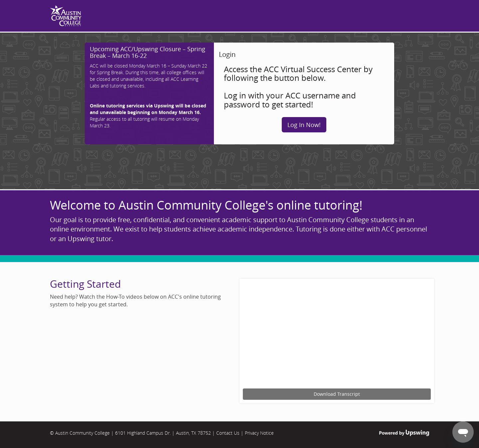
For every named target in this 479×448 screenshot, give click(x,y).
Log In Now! (304, 125)
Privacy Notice (259, 433)
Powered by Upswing (404, 433)
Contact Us (228, 433)
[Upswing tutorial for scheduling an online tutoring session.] (337, 334)
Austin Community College (82, 433)
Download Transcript (337, 394)
